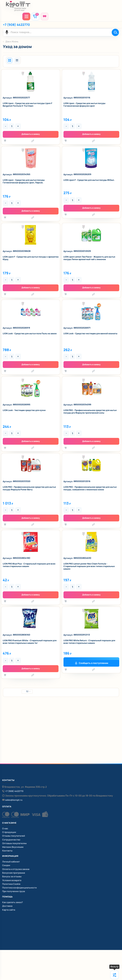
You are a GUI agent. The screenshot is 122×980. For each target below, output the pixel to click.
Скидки (6, 865)
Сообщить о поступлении (94, 663)
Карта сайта (9, 910)
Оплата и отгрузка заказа (16, 869)
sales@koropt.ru (14, 800)
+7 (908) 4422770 (16, 25)
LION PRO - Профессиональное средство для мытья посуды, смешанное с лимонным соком (90, 488)
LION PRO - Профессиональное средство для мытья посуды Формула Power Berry (29, 488)
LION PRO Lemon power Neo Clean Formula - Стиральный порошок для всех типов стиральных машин (89, 566)
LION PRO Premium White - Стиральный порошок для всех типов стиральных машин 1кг (30, 642)
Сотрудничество (11, 840)
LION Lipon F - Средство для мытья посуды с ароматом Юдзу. (31, 258)
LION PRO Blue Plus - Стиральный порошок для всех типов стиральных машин (29, 565)
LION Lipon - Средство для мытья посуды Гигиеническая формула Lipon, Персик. (24, 181)
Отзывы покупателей (14, 836)
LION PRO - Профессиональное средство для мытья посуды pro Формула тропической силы (90, 412)
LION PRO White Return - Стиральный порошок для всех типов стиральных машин (89, 642)
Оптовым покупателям (14, 843)
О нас (5, 828)
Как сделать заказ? (12, 902)
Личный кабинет (11, 862)
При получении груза (14, 891)
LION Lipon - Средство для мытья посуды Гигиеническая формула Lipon (84, 105)
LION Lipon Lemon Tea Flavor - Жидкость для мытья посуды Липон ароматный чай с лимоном (89, 258)
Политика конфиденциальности (19, 888)
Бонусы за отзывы (12, 876)
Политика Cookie (11, 884)
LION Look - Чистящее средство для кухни (24, 410)
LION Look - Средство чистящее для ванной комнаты (90, 334)
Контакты (7, 851)
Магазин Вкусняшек (13, 847)
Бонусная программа (14, 873)
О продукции (9, 832)
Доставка (7, 906)
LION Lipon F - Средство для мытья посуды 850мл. (89, 180)
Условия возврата (12, 880)
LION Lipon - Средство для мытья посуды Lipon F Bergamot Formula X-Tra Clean (28, 105)
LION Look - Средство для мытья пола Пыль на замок (30, 334)
